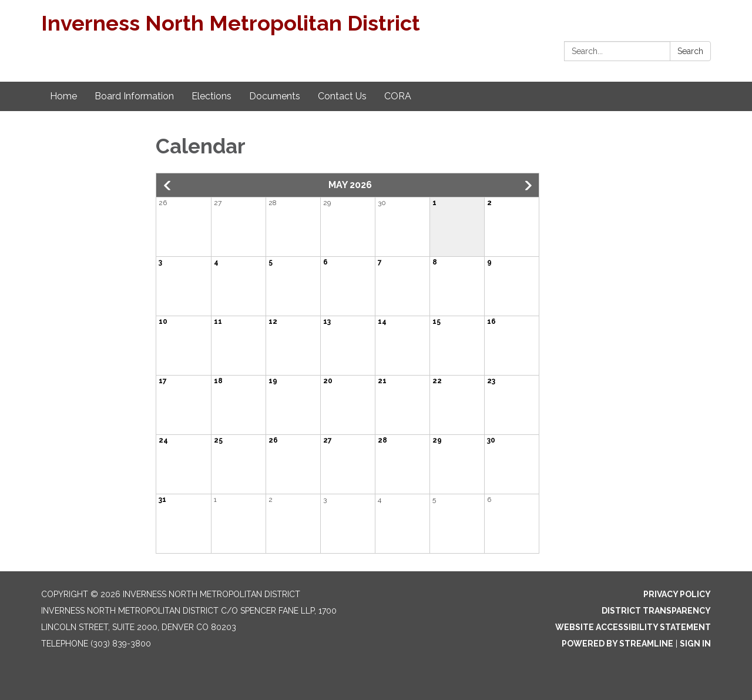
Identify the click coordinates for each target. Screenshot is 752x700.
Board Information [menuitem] (134, 96)
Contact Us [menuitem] (342, 96)
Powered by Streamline (617, 644)
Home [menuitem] (63, 96)
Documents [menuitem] (275, 96)
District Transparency (656, 611)
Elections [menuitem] (211, 96)
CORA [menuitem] (398, 96)
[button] (168, 186)
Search (690, 51)
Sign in (695, 644)
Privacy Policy (677, 594)
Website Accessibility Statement (633, 627)
